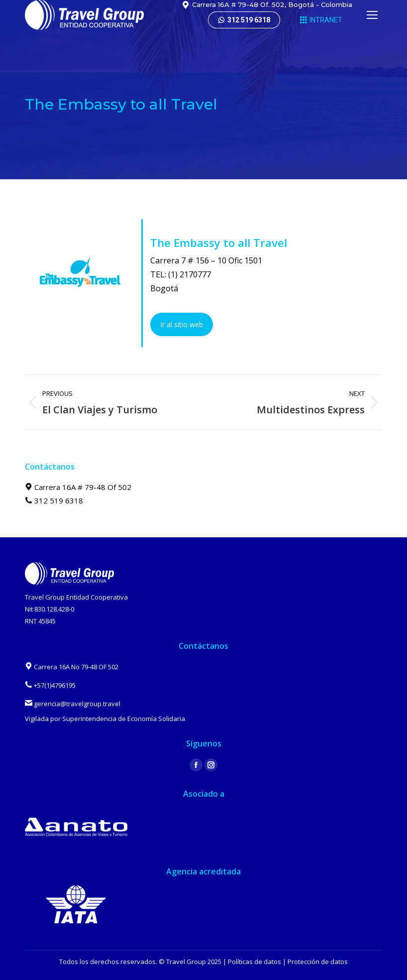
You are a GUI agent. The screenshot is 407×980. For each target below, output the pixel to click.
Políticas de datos (254, 962)
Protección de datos (318, 962)
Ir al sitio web (182, 324)
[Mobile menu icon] (372, 15)
